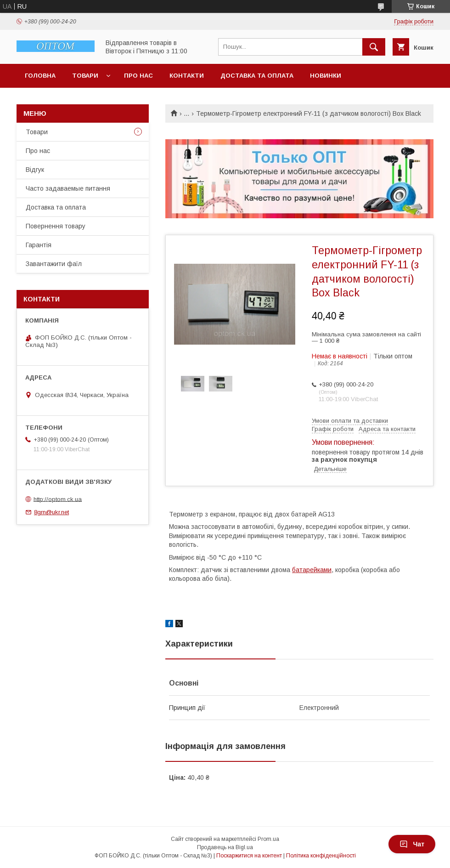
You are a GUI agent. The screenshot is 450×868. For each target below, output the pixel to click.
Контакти (187, 76)
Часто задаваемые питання (68, 188)
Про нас (138, 76)
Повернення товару (56, 226)
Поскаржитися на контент (249, 856)
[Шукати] (374, 47)
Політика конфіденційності (321, 856)
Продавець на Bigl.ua (225, 847)
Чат (412, 844)
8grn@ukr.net (51, 512)
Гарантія (39, 245)
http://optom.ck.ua (58, 499)
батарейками (312, 570)
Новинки (326, 76)
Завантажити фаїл (54, 264)
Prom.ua (268, 839)
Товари (85, 76)
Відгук (35, 170)
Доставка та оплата (257, 76)
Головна (40, 76)
